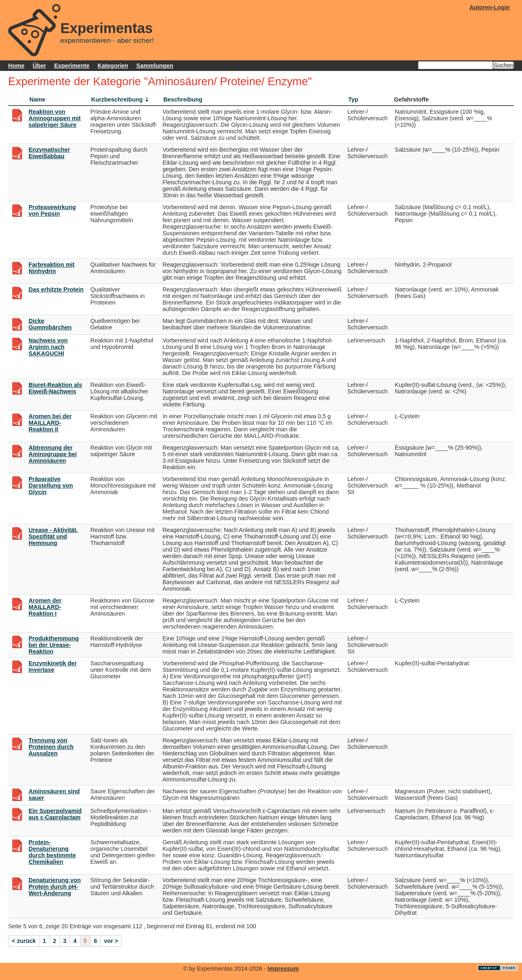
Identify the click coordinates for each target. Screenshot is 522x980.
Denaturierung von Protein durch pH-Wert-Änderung (55, 887)
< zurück (24, 941)
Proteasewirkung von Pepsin (52, 210)
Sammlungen (155, 66)
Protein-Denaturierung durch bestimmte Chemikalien (52, 852)
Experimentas (107, 28)
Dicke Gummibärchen (50, 324)
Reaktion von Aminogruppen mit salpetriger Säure (55, 118)
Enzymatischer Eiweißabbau (49, 153)
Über (39, 66)
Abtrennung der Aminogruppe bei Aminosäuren (53, 454)
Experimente (72, 66)
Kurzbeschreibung (117, 99)
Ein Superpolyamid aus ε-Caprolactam (55, 814)
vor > (111, 941)
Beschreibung (183, 99)
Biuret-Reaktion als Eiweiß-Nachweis (55, 388)
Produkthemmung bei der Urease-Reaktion (54, 645)
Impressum (283, 969)
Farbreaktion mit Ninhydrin (52, 268)
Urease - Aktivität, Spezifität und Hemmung (53, 536)
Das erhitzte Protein (56, 289)
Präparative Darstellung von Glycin (51, 486)
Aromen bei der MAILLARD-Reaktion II (50, 423)
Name (37, 99)
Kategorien (113, 66)
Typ (353, 99)
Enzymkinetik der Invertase (53, 667)
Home (16, 66)
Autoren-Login (490, 7)
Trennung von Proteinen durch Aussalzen (51, 747)
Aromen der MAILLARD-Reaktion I (45, 607)
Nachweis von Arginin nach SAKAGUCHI (48, 347)
